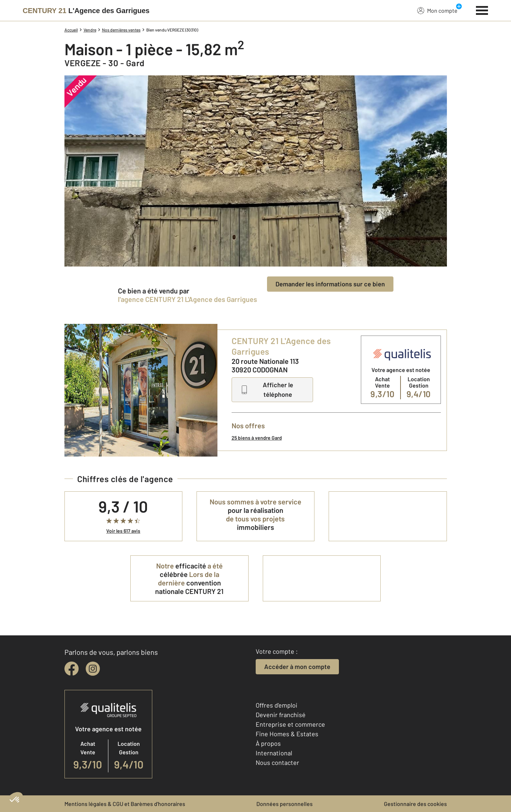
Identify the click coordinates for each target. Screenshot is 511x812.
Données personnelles (285, 804)
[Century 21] (86, 11)
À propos (268, 743)
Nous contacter (277, 762)
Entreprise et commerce (290, 724)
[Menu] (482, 10)
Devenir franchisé (281, 715)
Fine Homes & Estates (287, 734)
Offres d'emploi (277, 705)
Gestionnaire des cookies (415, 804)
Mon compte (437, 10)
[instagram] (93, 669)
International (274, 753)
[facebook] (72, 669)
